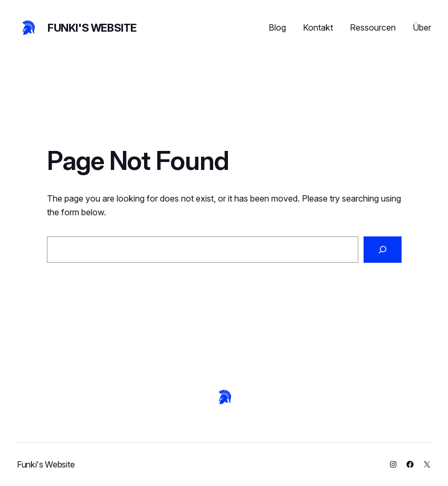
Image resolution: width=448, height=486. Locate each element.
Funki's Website (92, 28)
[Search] (382, 250)
